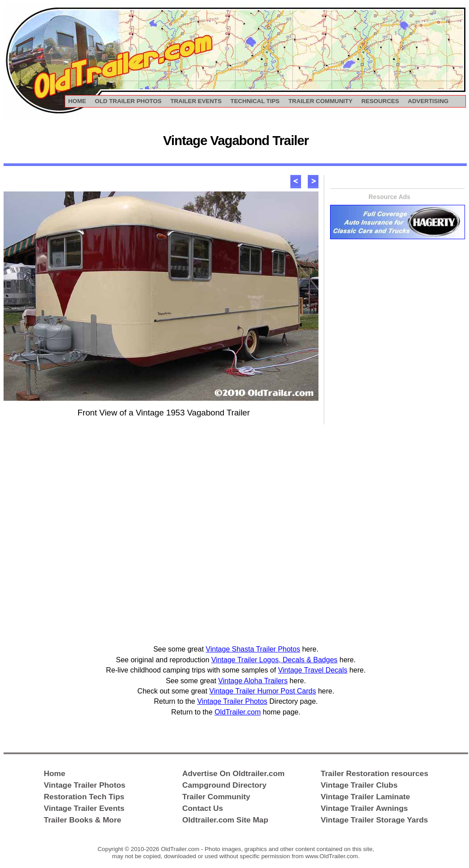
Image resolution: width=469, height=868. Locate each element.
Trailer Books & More (82, 820)
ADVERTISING (428, 101)
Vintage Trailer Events (84, 808)
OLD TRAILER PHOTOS (128, 101)
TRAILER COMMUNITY (321, 101)
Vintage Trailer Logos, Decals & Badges (274, 660)
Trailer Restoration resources (375, 773)
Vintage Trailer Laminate (365, 797)
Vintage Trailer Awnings (364, 808)
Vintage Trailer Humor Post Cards (263, 691)
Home (54, 773)
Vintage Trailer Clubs (359, 785)
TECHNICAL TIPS (255, 101)
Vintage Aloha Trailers (253, 681)
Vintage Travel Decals (312, 670)
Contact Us (203, 808)
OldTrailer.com (237, 712)
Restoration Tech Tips (84, 797)
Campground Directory (224, 785)
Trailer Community (216, 797)
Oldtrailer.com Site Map (225, 820)
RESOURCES (380, 101)
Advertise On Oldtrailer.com (233, 773)
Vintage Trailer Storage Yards (374, 820)
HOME (77, 101)
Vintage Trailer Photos (232, 701)
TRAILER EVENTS (196, 101)
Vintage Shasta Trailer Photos (253, 649)
